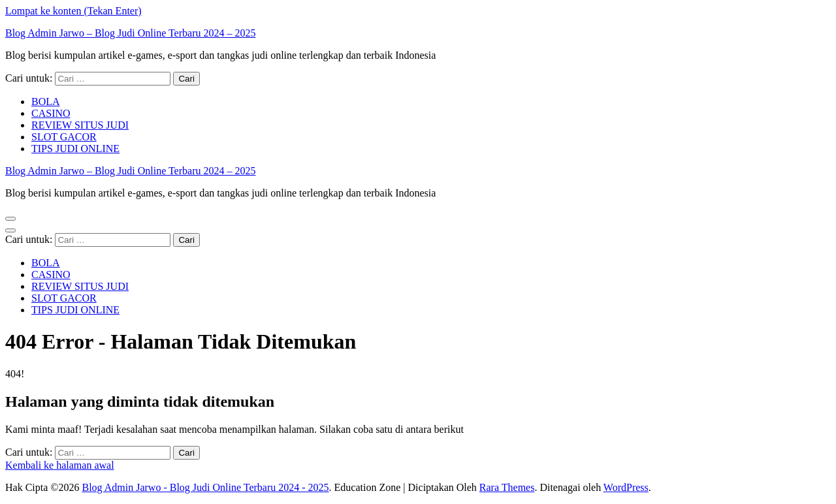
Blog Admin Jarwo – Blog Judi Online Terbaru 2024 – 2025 (130, 33)
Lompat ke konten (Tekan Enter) (73, 11)
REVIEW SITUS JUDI (80, 125)
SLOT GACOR (64, 137)
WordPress (626, 487)
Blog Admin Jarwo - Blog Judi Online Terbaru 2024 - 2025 (205, 487)
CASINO (51, 113)
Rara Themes (507, 487)
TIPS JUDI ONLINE (75, 149)
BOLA (46, 102)
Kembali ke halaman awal (60, 465)
